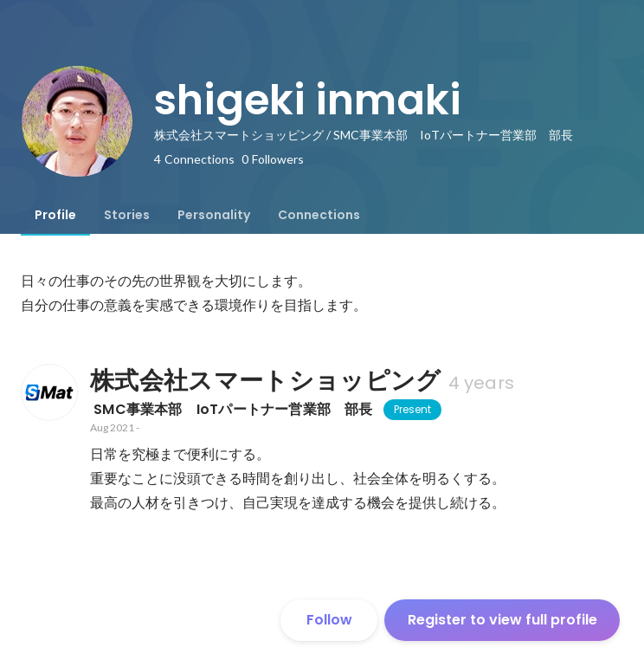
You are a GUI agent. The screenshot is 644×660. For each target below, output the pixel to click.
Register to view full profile (502, 620)
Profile (55, 215)
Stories (127, 215)
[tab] (55, 215)
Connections (319, 215)
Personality (214, 215)
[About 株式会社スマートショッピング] (48, 392)
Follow (329, 620)
